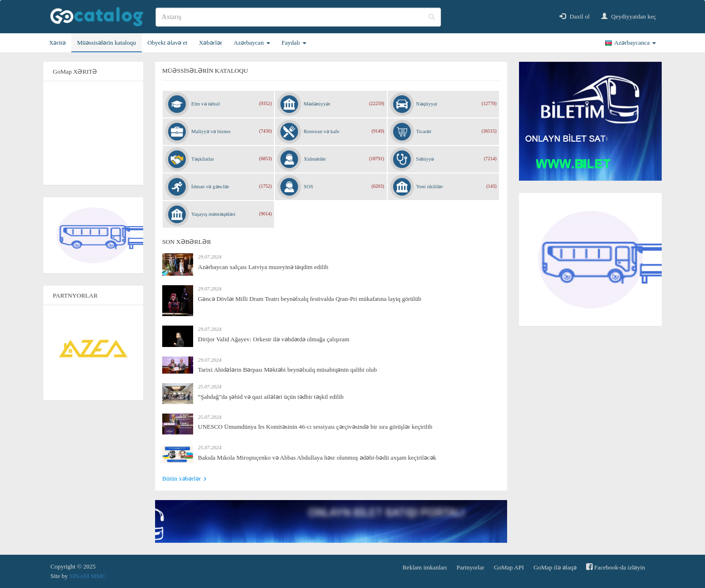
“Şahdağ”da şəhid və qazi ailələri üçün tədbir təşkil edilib (271, 397)
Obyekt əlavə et (167, 43)
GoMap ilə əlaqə (555, 567)
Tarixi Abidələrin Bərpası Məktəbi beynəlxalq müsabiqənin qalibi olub (287, 370)
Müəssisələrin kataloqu (107, 43)
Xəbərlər (211, 43)
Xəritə (57, 43)
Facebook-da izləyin (616, 567)
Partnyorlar (470, 567)
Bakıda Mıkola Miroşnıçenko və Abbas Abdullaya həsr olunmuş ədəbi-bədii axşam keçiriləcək (317, 458)
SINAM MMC (88, 576)
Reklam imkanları (425, 567)
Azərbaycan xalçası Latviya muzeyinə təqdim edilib (263, 267)
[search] (298, 17)
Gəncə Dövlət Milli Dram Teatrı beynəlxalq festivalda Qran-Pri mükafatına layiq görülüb (309, 299)
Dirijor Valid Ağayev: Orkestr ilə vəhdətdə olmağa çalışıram (274, 339)
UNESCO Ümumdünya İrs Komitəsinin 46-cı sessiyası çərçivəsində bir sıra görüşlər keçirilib (315, 427)
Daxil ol (575, 16)
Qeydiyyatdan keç (629, 16)
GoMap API (509, 567)
